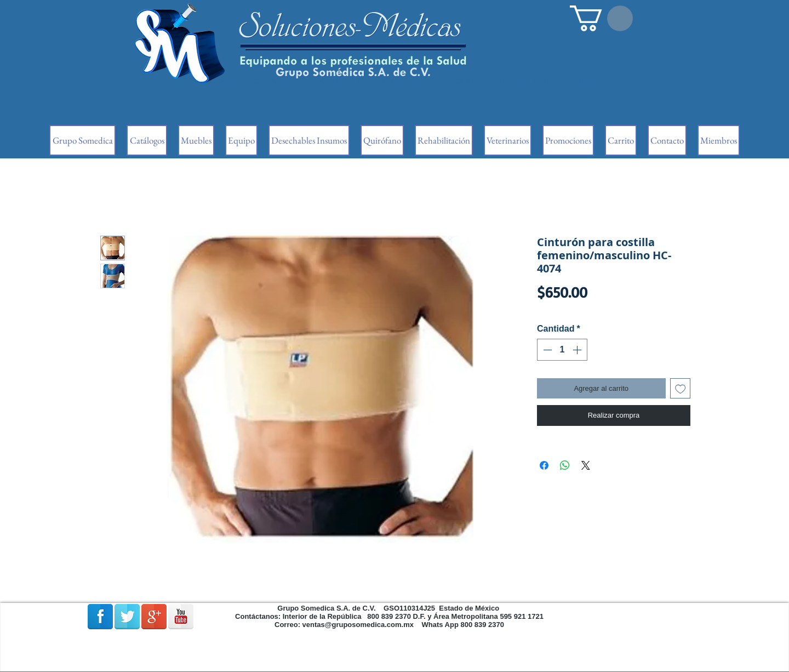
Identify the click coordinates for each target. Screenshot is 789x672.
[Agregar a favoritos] (681, 389)
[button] (601, 18)
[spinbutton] (562, 350)
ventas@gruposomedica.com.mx (358, 625)
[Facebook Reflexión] (100, 617)
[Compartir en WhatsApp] (565, 465)
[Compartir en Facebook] (544, 465)
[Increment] (578, 350)
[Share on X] (586, 465)
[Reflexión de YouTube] (181, 617)
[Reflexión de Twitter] (127, 617)
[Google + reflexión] (154, 617)
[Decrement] (546, 350)
